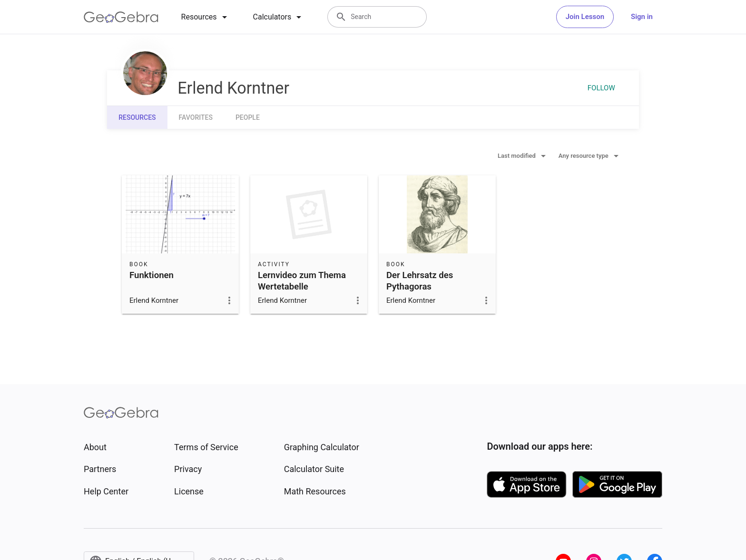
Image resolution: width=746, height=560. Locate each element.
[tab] (206, 17)
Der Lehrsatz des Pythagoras (420, 281)
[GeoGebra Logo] (121, 17)
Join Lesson (585, 17)
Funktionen (152, 275)
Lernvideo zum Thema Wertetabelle (302, 281)
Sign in (642, 17)
